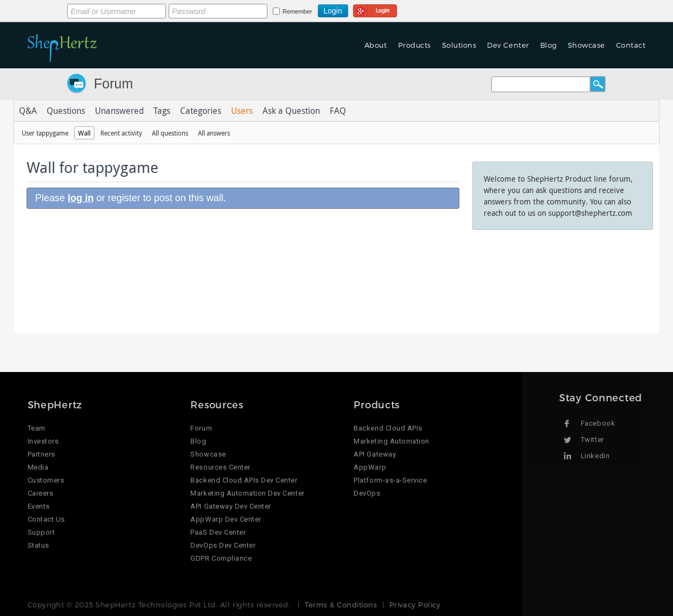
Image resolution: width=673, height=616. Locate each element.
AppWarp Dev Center (226, 519)
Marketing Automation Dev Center (247, 493)
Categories (201, 111)
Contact (631, 45)
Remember (297, 11)
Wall (84, 133)
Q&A (28, 111)
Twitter (592, 439)
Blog (549, 45)
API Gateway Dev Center (230, 506)
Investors (43, 441)
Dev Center (508, 45)
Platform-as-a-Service (390, 480)
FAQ (338, 111)
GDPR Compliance (221, 558)
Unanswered (119, 111)
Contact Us (46, 519)
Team (37, 428)
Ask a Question (291, 111)
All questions (170, 133)
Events (39, 506)
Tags (162, 111)
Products (415, 45)
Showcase (587, 45)
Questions (66, 111)
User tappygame (45, 133)
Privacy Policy (415, 605)
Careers (41, 493)
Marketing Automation (391, 441)
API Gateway (375, 454)
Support (41, 532)
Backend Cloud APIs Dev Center (244, 480)
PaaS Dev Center (218, 532)
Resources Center (220, 467)
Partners (41, 454)
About (376, 45)
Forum (113, 84)
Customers (46, 480)
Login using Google (375, 9)
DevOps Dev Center (223, 545)
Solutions (459, 45)
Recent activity (121, 133)
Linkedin (595, 456)
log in (81, 198)
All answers (214, 133)
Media (38, 467)
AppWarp (370, 467)
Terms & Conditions (341, 605)
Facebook (598, 423)
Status (39, 545)
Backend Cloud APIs (388, 428)
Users (242, 111)
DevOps (367, 493)
